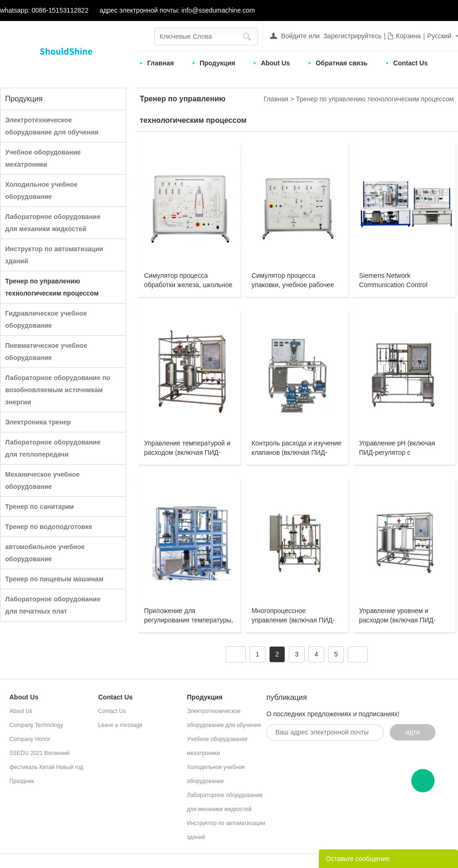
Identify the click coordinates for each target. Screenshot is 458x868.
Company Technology (36, 725)
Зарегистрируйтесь (353, 36)
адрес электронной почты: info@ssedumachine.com (177, 10)
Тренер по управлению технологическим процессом (375, 99)
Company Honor (30, 739)
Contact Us (410, 63)
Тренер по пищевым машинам (54, 579)
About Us (275, 63)
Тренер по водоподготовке (49, 527)
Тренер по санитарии (39, 507)
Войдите (294, 36)
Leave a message (120, 725)
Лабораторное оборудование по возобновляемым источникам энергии (58, 390)
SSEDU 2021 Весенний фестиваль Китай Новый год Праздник (46, 767)
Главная (161, 63)
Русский (439, 36)
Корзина (408, 36)
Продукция (217, 63)
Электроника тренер (38, 422)
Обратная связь (341, 63)
